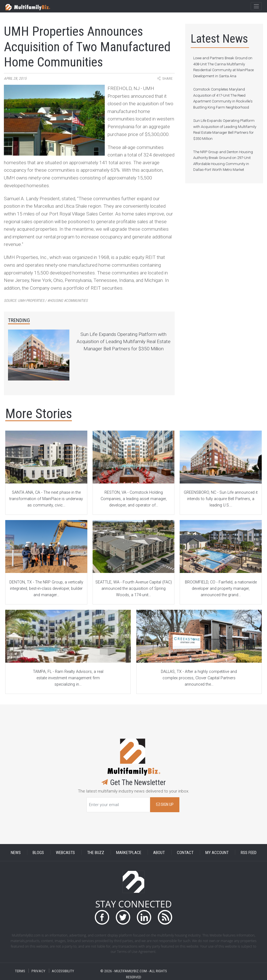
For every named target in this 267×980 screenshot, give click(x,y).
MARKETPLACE (129, 852)
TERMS (20, 971)
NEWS (16, 852)
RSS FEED (249, 852)
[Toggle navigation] (256, 6)
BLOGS (38, 852)
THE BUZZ (96, 852)
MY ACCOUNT (217, 852)
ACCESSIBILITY (63, 971)
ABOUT (159, 852)
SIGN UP (165, 805)
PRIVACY (38, 971)
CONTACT (185, 852)
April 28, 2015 (15, 79)
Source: (46, 301)
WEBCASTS (65, 852)
